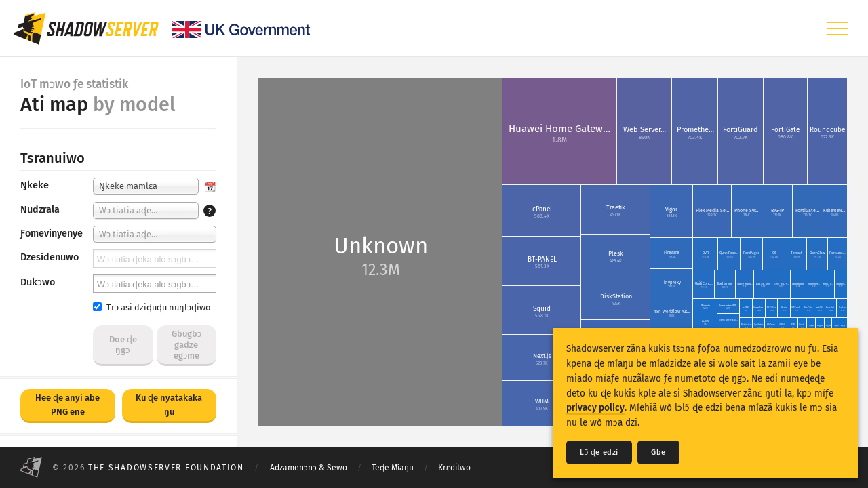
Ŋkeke (35, 185)
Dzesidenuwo (50, 257)
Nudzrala (40, 210)
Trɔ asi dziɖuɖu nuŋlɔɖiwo (152, 307)
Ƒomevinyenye (52, 233)
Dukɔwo (38, 282)
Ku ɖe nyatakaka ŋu (169, 405)
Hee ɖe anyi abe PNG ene (67, 405)
